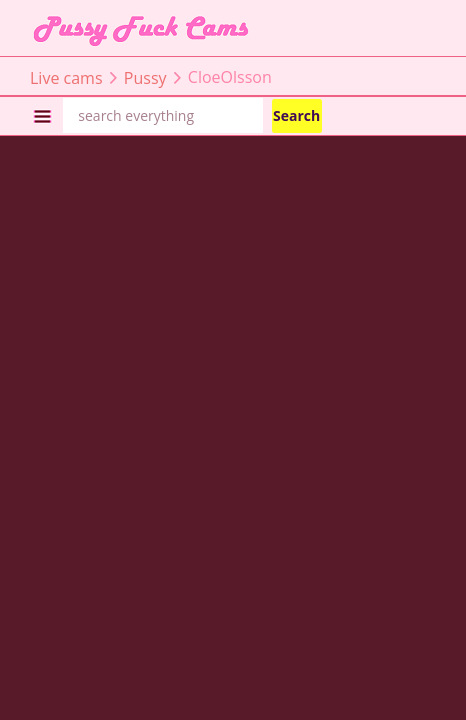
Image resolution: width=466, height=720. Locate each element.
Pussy (145, 77)
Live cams (66, 77)
